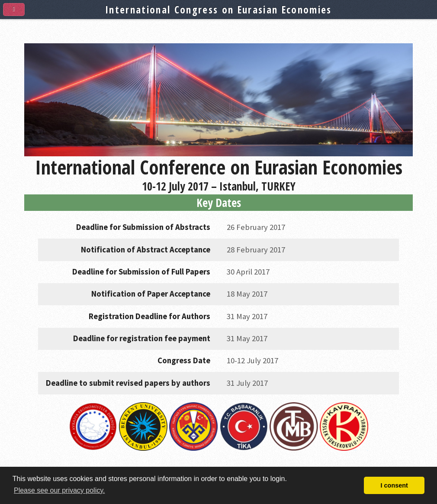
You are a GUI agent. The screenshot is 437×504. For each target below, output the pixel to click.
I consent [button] (394, 485)
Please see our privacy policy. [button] (59, 490)
